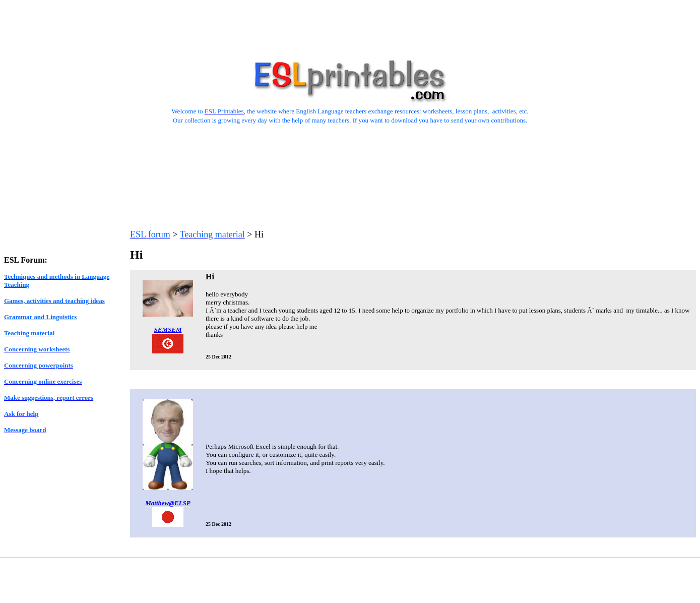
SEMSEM (168, 329)
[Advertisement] (350, 27)
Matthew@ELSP (168, 503)
